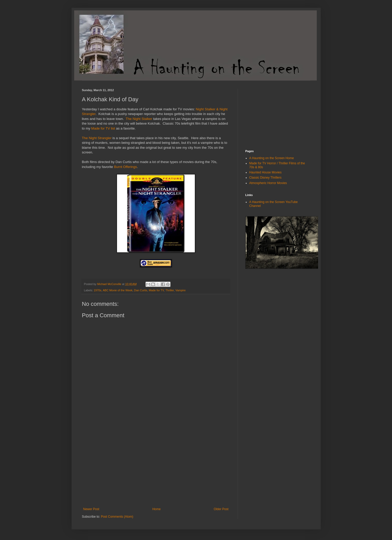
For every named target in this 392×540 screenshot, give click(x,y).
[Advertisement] (156, 468)
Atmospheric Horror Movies (268, 183)
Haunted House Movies (266, 172)
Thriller (170, 290)
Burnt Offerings (125, 167)
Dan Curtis (141, 290)
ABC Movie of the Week (118, 290)
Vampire (180, 290)
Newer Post (91, 509)
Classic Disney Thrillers (265, 178)
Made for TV (156, 290)
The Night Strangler (97, 138)
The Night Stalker (139, 119)
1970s (97, 290)
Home (156, 509)
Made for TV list (103, 128)
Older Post (221, 509)
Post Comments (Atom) (117, 517)
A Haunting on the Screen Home (272, 158)
